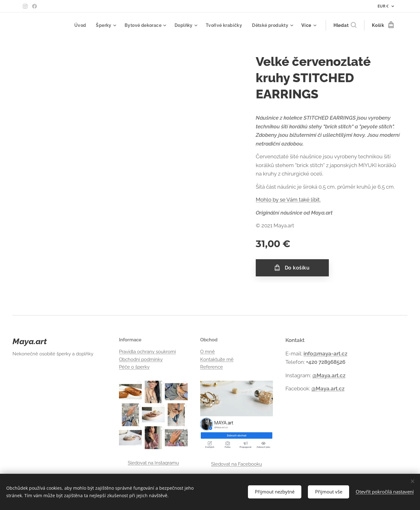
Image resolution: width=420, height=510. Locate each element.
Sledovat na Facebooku (237, 464)
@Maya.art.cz (329, 375)
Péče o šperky (134, 367)
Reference (212, 367)
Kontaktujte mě (217, 359)
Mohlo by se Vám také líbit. (288, 200)
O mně (208, 352)
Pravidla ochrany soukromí (147, 352)
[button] (345, 25)
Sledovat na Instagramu (153, 463)
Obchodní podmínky (141, 359)
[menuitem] (76, 25)
